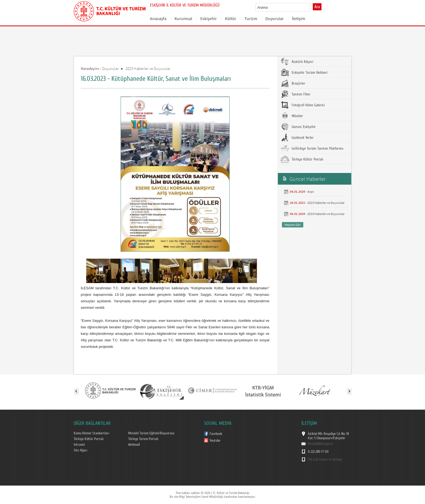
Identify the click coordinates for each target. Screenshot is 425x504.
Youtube (215, 441)
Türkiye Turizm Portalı (143, 439)
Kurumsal (183, 18)
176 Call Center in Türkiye (325, 460)
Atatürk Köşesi (297, 62)
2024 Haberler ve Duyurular (326, 214)
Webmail (134, 445)
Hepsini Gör (293, 225)
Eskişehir (209, 18)
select (312, 7)
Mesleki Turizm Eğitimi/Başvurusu (151, 433)
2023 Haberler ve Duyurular (148, 68)
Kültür (231, 18)
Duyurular (275, 18)
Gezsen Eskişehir (298, 127)
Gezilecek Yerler (297, 137)
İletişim (299, 18)
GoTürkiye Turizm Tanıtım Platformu (312, 148)
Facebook (216, 434)
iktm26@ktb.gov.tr (321, 444)
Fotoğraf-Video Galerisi (303, 105)
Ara (317, 7)
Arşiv (311, 192)
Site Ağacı (81, 450)
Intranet (79, 445)
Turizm (251, 18)
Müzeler (292, 116)
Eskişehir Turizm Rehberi (304, 72)
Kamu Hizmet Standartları (91, 433)
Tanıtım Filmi (295, 94)
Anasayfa (158, 18)
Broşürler (293, 83)
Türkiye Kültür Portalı (302, 159)
